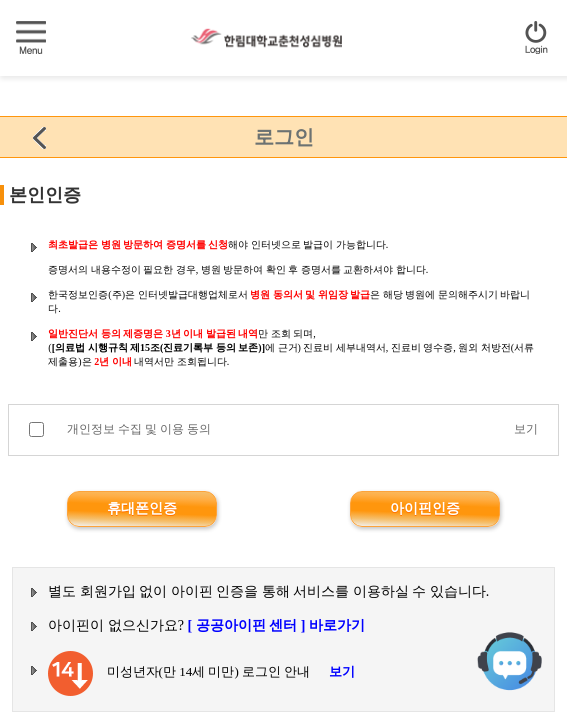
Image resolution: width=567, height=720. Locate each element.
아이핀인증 (425, 508)
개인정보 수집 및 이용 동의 (139, 429)
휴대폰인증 (142, 508)
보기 (526, 429)
